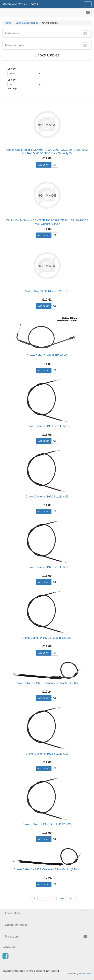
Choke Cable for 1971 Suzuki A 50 (47, 567)
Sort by (11, 69)
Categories (12, 33)
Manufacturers (15, 45)
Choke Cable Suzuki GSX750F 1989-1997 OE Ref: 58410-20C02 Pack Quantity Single (47, 222)
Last (71, 898)
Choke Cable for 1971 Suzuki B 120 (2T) (47, 638)
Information (12, 913)
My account (13, 937)
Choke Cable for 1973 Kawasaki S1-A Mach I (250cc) (47, 869)
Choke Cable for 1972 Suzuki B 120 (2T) (47, 824)
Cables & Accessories (27, 23)
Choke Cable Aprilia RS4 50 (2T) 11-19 (47, 291)
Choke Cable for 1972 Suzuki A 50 (47, 754)
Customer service (17, 925)
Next (61, 898)
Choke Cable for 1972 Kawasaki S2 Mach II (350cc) (47, 683)
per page (12, 88)
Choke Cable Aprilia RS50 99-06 (47, 356)
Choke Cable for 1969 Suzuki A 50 (47, 426)
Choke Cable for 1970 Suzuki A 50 (47, 497)
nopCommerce (85, 974)
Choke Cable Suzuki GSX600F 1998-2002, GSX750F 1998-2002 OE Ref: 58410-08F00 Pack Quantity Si (47, 151)
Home (8, 23)
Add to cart (44, 165)
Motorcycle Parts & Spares (20, 4)
